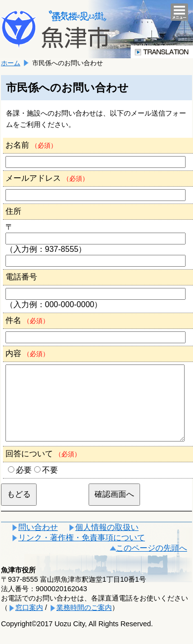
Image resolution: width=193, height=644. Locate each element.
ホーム (11, 63)
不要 (50, 485)
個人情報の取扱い (107, 542)
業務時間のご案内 (84, 622)
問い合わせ (38, 542)
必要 (24, 485)
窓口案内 (29, 622)
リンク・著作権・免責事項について (82, 552)
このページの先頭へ (151, 563)
